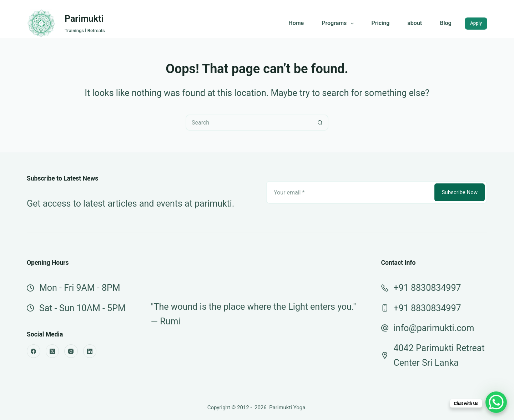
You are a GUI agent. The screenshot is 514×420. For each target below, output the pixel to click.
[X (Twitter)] (52, 351)
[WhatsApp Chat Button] (496, 402)
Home (296, 23)
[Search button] (320, 123)
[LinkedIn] (90, 351)
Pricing (381, 23)
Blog (445, 23)
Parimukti (84, 19)
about (415, 23)
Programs (339, 24)
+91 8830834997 (427, 288)
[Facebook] (34, 351)
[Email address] (350, 192)
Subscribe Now (460, 192)
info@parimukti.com (434, 328)
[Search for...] (249, 123)
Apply (476, 23)
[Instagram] (71, 351)
